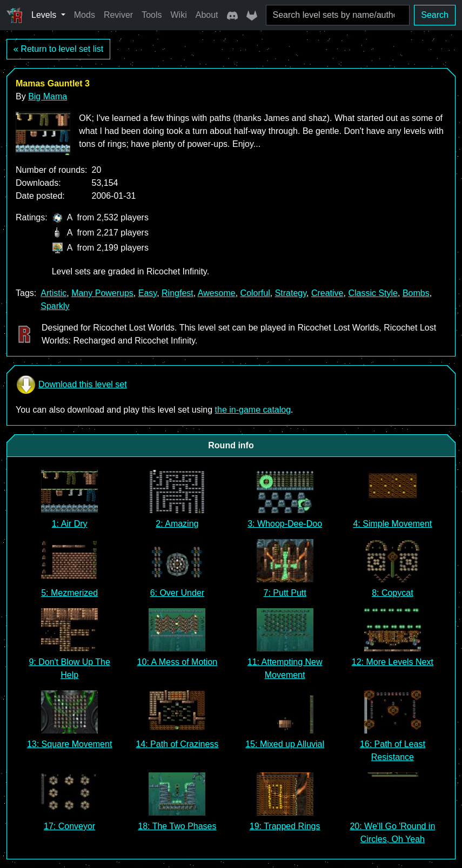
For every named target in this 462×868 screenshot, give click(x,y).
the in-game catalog (253, 410)
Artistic (53, 293)
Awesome (217, 293)
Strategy (291, 293)
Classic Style (373, 293)
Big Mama (48, 96)
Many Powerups (102, 293)
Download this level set (71, 385)
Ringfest (178, 293)
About (207, 15)
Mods (85, 15)
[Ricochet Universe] (15, 15)
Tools (152, 15)
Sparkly (55, 306)
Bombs (416, 293)
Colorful (255, 293)
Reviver (118, 15)
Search (435, 15)
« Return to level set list (58, 49)
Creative (327, 293)
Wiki (179, 15)
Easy (148, 293)
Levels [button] (45, 15)
